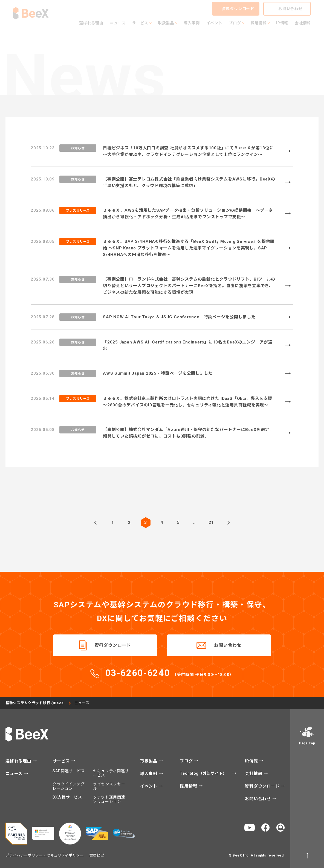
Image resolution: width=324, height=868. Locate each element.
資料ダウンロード (113, 645)
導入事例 (149, 774)
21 (211, 522)
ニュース (15, 774)
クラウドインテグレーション (69, 786)
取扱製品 (149, 761)
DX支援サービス (67, 797)
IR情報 (252, 761)
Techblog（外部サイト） (204, 773)
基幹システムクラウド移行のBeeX (35, 703)
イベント (149, 786)
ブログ (187, 761)
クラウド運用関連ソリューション (109, 799)
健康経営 (97, 855)
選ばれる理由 (19, 761)
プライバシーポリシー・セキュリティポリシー (45, 855)
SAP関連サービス (69, 771)
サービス (62, 761)
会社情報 (254, 774)
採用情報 (189, 786)
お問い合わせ (228, 645)
